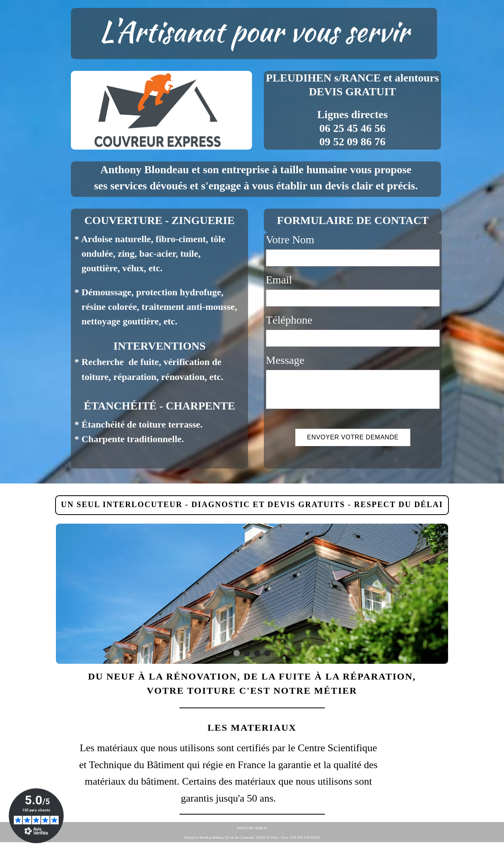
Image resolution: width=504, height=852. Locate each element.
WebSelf (492, 847)
